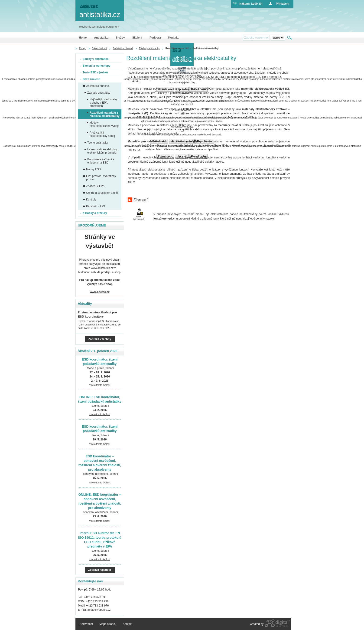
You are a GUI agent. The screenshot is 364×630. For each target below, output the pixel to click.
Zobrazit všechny (100, 339)
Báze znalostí (90, 79)
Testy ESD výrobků (94, 72)
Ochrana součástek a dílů (101, 193)
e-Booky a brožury (93, 213)
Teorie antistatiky (96, 143)
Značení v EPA (94, 186)
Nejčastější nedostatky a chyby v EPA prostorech (102, 103)
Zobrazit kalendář (100, 570)
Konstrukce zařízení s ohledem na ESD (99, 161)
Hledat (290, 38)
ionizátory (215, 170)
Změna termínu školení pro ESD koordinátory (97, 314)
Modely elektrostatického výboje (103, 124)
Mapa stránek (108, 624)
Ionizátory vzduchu (278, 157)
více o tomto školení (100, 385)
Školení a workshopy (95, 66)
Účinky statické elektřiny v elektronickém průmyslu (102, 151)
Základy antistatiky (97, 93)
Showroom (86, 624)
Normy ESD (92, 169)
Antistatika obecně (96, 86)
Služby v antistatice (94, 59)
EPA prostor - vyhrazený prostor (100, 178)
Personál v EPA (94, 206)
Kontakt (128, 624)
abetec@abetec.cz (99, 610)
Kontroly (90, 200)
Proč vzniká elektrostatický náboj (101, 134)
